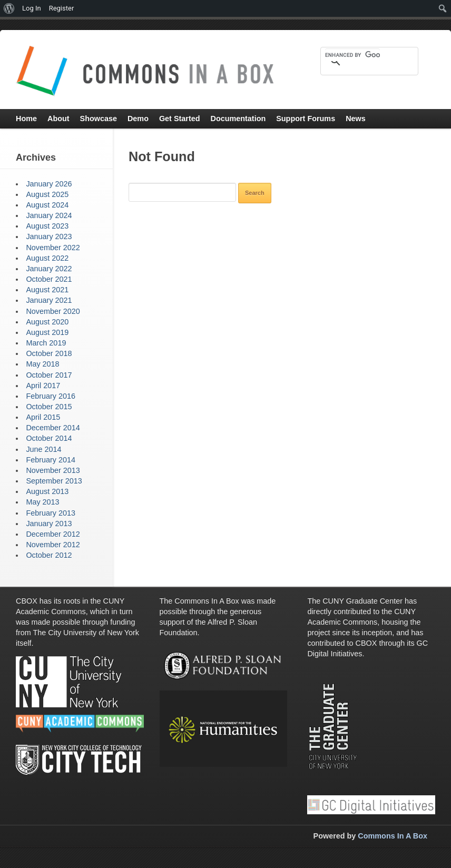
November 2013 (53, 470)
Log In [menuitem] (32, 8)
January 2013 (49, 524)
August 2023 (47, 226)
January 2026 (49, 184)
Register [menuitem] (62, 8)
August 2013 (47, 491)
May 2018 (42, 364)
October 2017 (49, 375)
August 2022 (47, 258)
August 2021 (47, 290)
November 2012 (53, 545)
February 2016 (51, 396)
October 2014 (49, 438)
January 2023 (49, 236)
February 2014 (51, 460)
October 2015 (49, 407)
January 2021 (49, 300)
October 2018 (49, 353)
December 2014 (53, 428)
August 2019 (47, 332)
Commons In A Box (393, 836)
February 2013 (51, 513)
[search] (352, 55)
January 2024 (49, 215)
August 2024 (47, 205)
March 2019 (46, 343)
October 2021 (49, 279)
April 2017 (43, 386)
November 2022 (53, 248)
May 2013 (42, 502)
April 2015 (43, 417)
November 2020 (53, 311)
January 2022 (49, 269)
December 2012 (53, 534)
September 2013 (54, 481)
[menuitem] (9, 8)
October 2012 (49, 555)
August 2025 (47, 194)
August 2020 (47, 322)
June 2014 (43, 449)
